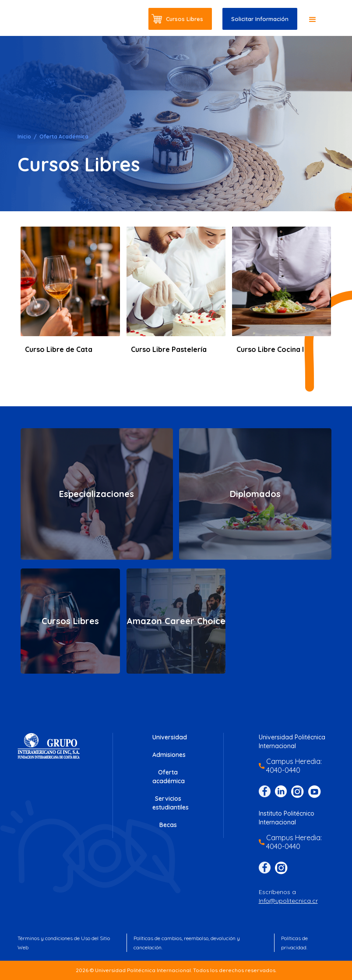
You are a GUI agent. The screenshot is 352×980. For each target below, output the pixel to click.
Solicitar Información (260, 19)
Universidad (170, 737)
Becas (168, 825)
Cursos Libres (185, 19)
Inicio (25, 137)
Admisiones (169, 755)
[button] (313, 20)
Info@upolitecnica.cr (288, 901)
